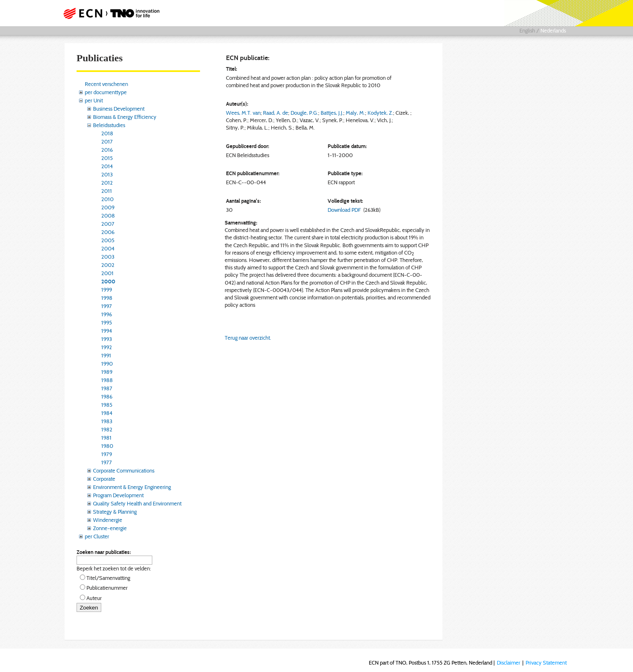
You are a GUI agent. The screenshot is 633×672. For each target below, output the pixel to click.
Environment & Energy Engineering (132, 487)
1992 (107, 347)
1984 (107, 413)
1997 (107, 306)
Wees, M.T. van (243, 113)
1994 (107, 331)
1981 (106, 438)
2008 (108, 216)
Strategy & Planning (115, 512)
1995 (107, 322)
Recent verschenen (106, 84)
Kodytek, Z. (380, 113)
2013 (107, 174)
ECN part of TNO (109, 13)
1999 (107, 290)
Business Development (119, 109)
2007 (108, 224)
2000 (108, 281)
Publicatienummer (107, 588)
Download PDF (344, 210)
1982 (107, 429)
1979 (107, 454)
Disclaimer (508, 663)
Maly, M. (355, 113)
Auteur (94, 598)
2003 (108, 257)
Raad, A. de (276, 113)
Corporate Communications (124, 470)
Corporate (104, 479)
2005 (108, 240)
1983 (107, 421)
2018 (107, 133)
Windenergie (108, 520)
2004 (108, 248)
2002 (108, 265)
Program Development (118, 495)
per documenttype (106, 92)
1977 (107, 462)
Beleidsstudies (109, 125)
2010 (107, 199)
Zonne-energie (110, 528)
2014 (107, 166)
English (527, 30)
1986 (107, 396)
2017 (107, 141)
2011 (107, 191)
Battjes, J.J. (332, 113)
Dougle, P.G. (304, 113)
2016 (107, 150)
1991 (106, 355)
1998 (107, 298)
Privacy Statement (546, 663)
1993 (107, 339)
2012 (107, 183)
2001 (107, 273)
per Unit (94, 100)
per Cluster (97, 536)
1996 (107, 314)
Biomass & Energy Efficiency (125, 117)
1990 (107, 364)
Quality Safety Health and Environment (137, 503)
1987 (107, 388)
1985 (107, 405)
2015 (107, 158)
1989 (107, 372)
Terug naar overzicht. (248, 338)
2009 (108, 207)
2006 (108, 232)
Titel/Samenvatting (108, 578)
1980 (107, 446)
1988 (107, 380)
